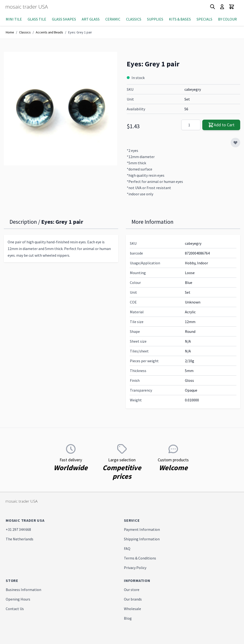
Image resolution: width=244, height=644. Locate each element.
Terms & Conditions (140, 558)
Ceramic (113, 19)
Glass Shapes (64, 19)
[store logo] (36, 7)
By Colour (227, 19)
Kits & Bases (180, 19)
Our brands (133, 599)
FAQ (127, 548)
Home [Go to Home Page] (10, 32)
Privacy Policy (135, 568)
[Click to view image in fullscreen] (61, 109)
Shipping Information (142, 539)
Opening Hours (18, 599)
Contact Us (15, 609)
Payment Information (142, 529)
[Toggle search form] (213, 7)
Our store (132, 590)
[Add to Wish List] (235, 143)
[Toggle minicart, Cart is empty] (232, 7)
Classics (134, 19)
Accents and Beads (49, 32)
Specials (204, 19)
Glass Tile (37, 19)
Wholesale (132, 609)
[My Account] (222, 7)
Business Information (23, 590)
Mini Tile (14, 19)
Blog (128, 618)
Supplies (155, 19)
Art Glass (91, 19)
